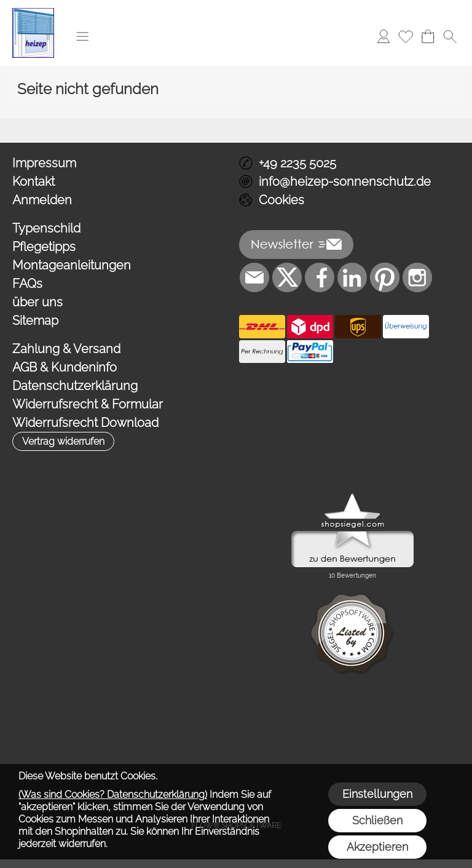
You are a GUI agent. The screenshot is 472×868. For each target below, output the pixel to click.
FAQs (27, 284)
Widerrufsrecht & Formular (88, 404)
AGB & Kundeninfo (65, 367)
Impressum (44, 163)
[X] (287, 277)
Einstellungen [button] (377, 794)
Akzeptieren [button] (377, 847)
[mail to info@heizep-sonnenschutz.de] (254, 277)
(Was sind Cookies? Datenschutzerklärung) (113, 794)
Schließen (377, 820)
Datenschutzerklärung (75, 386)
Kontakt (33, 181)
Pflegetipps (44, 247)
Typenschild (46, 228)
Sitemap (35, 321)
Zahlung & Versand (66, 349)
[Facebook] (320, 277)
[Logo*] (33, 13)
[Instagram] (417, 277)
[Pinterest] (385, 277)
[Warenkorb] (428, 36)
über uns (37, 302)
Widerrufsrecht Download (85, 423)
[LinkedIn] (352, 277)
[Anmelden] (383, 36)
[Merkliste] (406, 36)
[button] (82, 36)
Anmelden (42, 200)
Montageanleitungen (72, 265)
